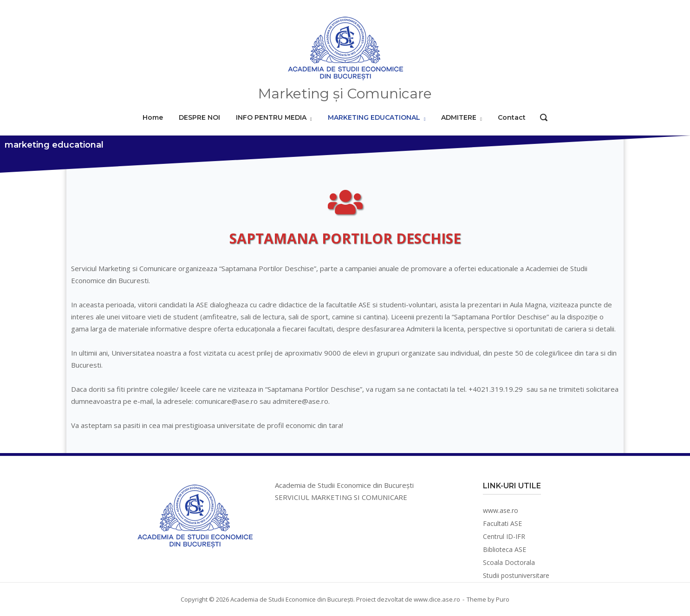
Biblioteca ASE (504, 549)
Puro (503, 599)
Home (153, 117)
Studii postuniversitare (516, 575)
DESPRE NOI (199, 117)
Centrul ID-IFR (504, 536)
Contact (512, 117)
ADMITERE (459, 117)
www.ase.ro (501, 510)
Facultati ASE (502, 523)
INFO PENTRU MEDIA (271, 117)
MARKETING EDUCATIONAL (374, 117)
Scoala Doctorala (509, 562)
